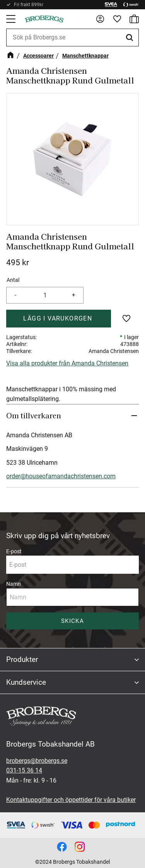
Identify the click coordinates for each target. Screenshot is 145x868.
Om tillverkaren (34, 415)
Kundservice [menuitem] (26, 682)
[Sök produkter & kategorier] (72, 38)
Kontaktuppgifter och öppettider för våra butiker (71, 800)
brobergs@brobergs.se (37, 761)
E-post (14, 551)
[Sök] (131, 38)
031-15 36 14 (24, 770)
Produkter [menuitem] (22, 659)
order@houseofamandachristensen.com (61, 476)
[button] (12, 19)
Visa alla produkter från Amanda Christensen (67, 363)
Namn (14, 584)
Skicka (72, 621)
